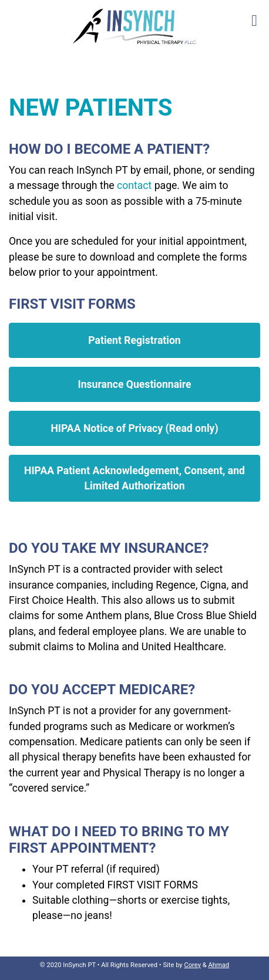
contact (134, 185)
